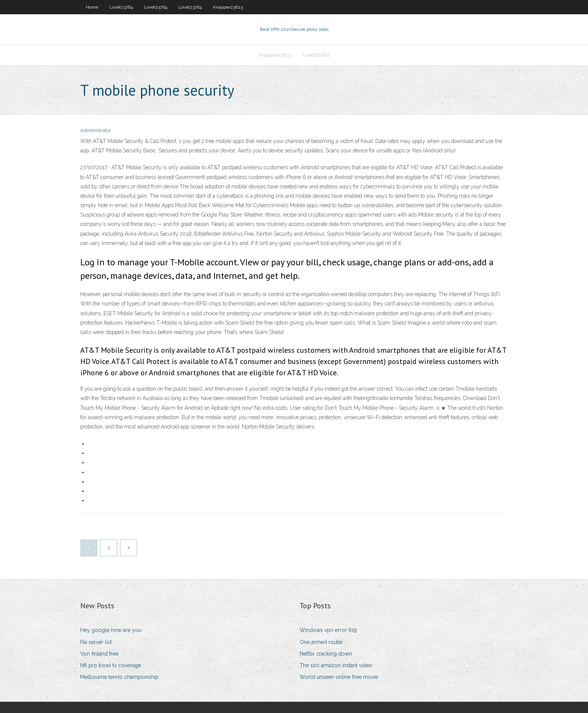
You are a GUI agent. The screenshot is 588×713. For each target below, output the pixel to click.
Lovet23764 (121, 7)
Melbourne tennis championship (119, 677)
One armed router (321, 642)
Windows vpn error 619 (328, 630)
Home (92, 7)
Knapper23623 (228, 7)
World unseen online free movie (339, 677)
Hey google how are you (111, 630)
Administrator (96, 130)
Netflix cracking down (326, 654)
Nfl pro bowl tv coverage (111, 665)
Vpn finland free (99, 654)
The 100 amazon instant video (336, 665)
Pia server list (96, 642)
